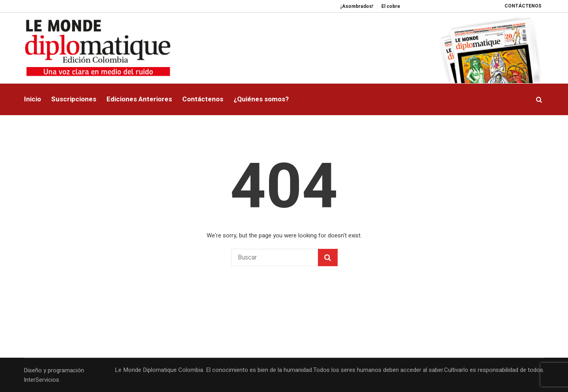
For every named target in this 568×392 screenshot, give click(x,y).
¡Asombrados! (363, 6)
